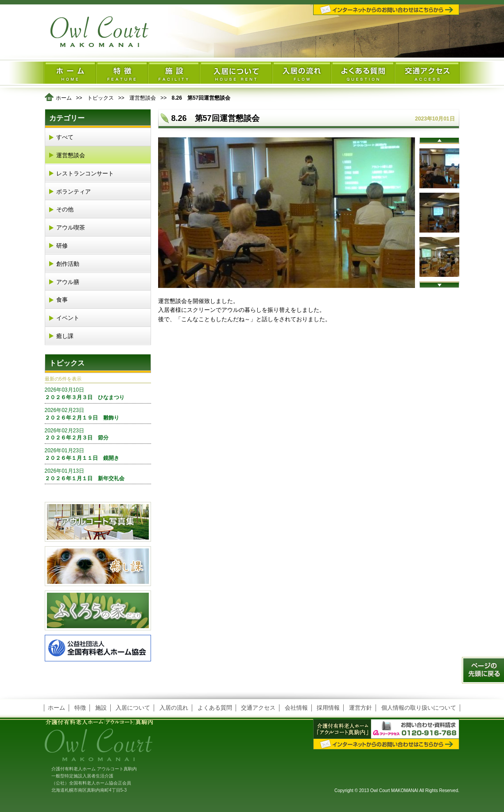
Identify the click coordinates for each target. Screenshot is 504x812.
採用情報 (328, 708)
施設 (101, 708)
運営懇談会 (143, 98)
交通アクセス (258, 708)
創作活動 (68, 264)
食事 (62, 300)
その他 (65, 209)
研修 (62, 246)
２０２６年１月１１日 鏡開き (98, 454)
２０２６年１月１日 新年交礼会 (98, 474)
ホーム (64, 98)
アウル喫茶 (71, 227)
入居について (133, 708)
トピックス (101, 98)
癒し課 (65, 336)
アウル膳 (68, 282)
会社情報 (296, 708)
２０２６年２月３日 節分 (98, 434)
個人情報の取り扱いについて (419, 708)
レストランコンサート (85, 173)
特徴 (80, 708)
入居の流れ (174, 708)
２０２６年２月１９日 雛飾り (98, 414)
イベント (68, 318)
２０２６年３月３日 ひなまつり (98, 393)
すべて (65, 137)
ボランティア (74, 192)
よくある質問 (215, 708)
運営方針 (361, 708)
